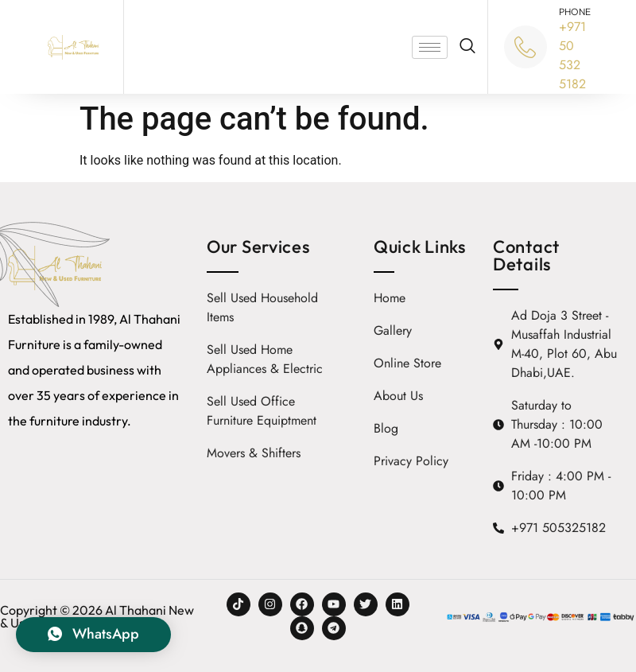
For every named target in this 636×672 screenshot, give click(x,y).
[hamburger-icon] (430, 47)
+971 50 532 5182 (572, 55)
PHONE (575, 12)
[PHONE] (525, 47)
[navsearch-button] (467, 47)
